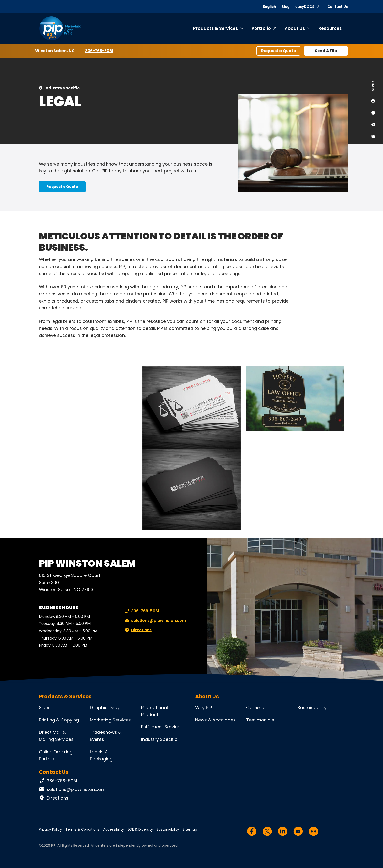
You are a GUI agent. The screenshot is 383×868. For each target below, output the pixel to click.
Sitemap (190, 829)
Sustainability (312, 707)
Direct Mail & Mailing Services (56, 736)
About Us (295, 28)
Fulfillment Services (162, 727)
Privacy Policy (50, 829)
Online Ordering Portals (56, 755)
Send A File (326, 51)
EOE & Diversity (140, 829)
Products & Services (216, 28)
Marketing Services (110, 720)
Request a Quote (278, 51)
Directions (138, 630)
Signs (45, 707)
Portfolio (261, 28)
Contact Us (338, 7)
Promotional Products (154, 711)
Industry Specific (62, 88)
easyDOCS (305, 7)
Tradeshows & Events (106, 736)
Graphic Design (107, 707)
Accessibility (113, 829)
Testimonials (260, 720)
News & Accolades (215, 720)
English (269, 7)
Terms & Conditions (82, 829)
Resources (330, 28)
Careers (255, 707)
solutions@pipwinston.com (155, 621)
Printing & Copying (59, 720)
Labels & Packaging (101, 755)
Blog (286, 7)
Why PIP (203, 707)
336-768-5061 (100, 51)
